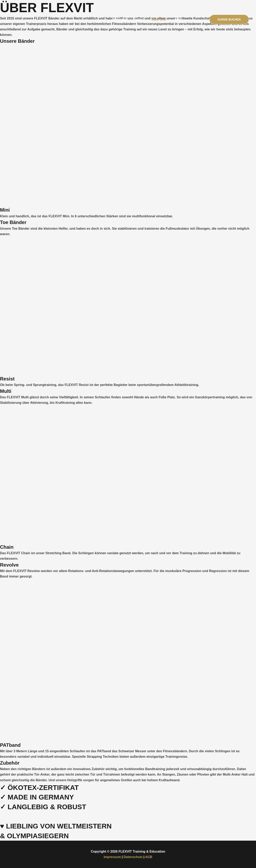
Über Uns (159, 19)
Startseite (119, 19)
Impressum (112, 857)
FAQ (178, 19)
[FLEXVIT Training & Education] (27, 19)
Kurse (138, 19)
